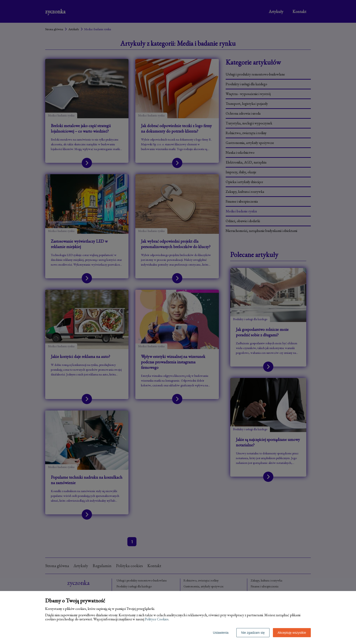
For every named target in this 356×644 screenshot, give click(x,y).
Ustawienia (221, 633)
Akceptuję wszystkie (292, 633)
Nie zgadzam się (253, 633)
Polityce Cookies (157, 619)
